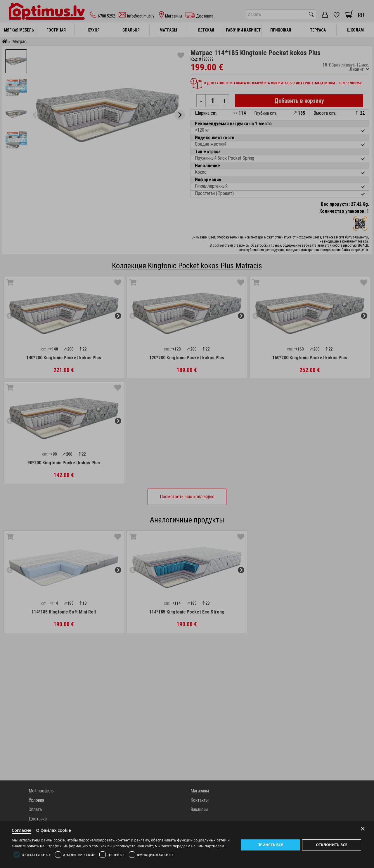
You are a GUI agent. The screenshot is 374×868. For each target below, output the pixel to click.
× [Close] (363, 828)
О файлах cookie (55, 830)
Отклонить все (331, 845)
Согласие (22, 830)
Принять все (270, 845)
